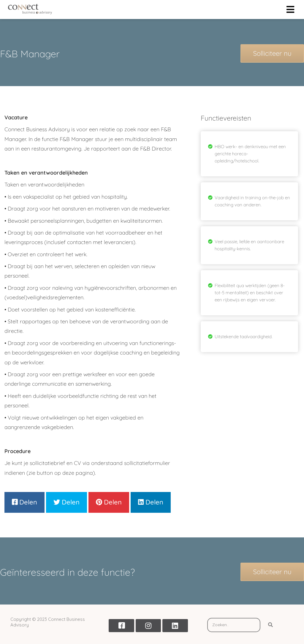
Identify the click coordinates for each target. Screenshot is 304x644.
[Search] (270, 625)
